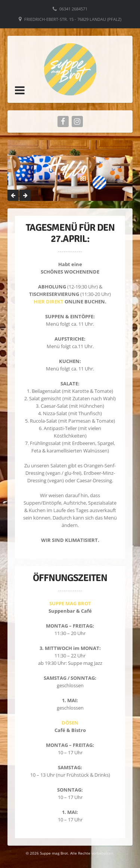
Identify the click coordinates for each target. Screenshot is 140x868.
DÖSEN (70, 723)
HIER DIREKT (49, 302)
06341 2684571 (73, 9)
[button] (20, 90)
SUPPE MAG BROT (70, 603)
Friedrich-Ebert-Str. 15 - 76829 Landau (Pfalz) (73, 19)
